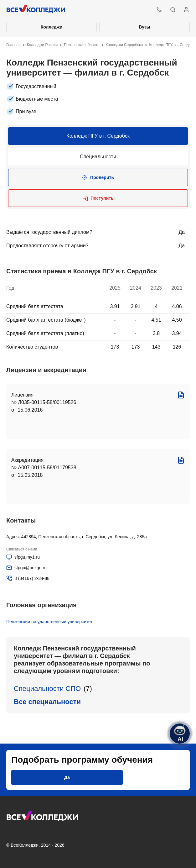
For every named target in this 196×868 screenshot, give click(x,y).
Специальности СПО (47, 689)
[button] (173, 10)
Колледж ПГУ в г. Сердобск (98, 136)
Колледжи (52, 27)
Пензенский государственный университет (49, 622)
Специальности (98, 157)
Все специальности (47, 702)
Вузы (144, 27)
